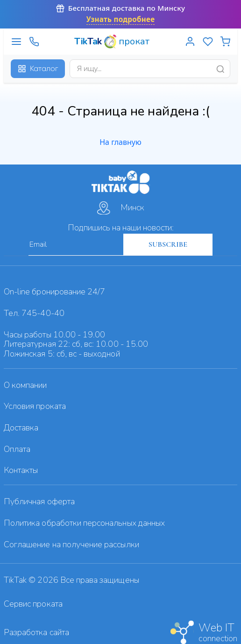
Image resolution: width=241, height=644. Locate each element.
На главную (120, 142)
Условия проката (35, 406)
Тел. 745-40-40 (34, 313)
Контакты (21, 470)
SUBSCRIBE (168, 244)
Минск (121, 208)
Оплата (17, 449)
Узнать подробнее (121, 19)
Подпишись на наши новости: (121, 228)
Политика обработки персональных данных (84, 523)
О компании (25, 385)
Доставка (21, 428)
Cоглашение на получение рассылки (71, 544)
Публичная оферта (39, 501)
